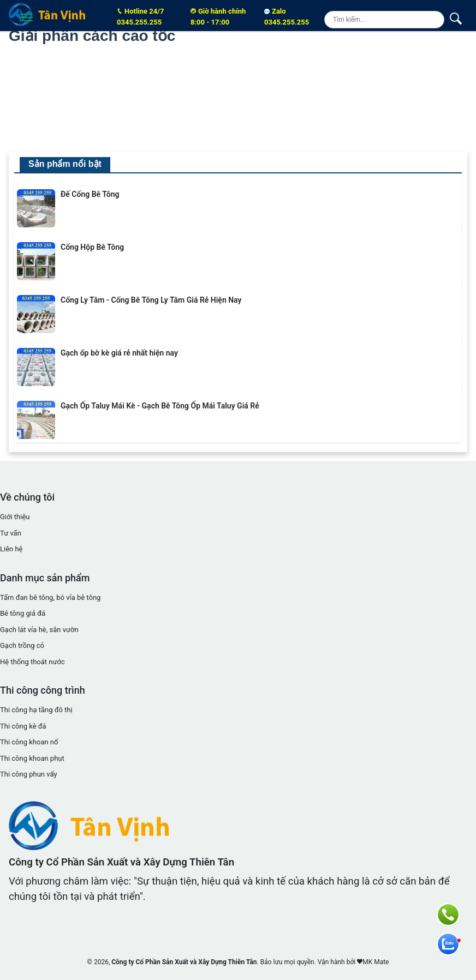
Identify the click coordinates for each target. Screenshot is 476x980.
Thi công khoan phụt (32, 758)
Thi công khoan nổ (29, 742)
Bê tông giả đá (23, 613)
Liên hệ (11, 549)
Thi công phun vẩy (29, 774)
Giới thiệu (15, 517)
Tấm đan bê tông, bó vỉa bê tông (50, 597)
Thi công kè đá (23, 726)
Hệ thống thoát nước (32, 662)
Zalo (287, 17)
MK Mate (376, 962)
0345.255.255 (147, 16)
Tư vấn (11, 533)
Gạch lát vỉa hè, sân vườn (39, 630)
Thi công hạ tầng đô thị (36, 710)
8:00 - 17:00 (221, 16)
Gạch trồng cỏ (22, 645)
